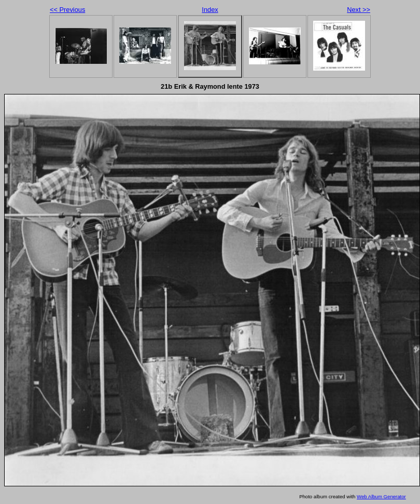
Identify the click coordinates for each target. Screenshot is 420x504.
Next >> (359, 10)
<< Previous (67, 10)
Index (210, 10)
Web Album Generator (381, 496)
